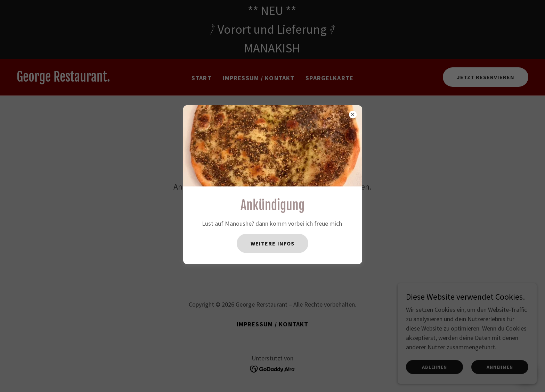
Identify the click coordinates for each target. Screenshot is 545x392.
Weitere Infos (272, 243)
